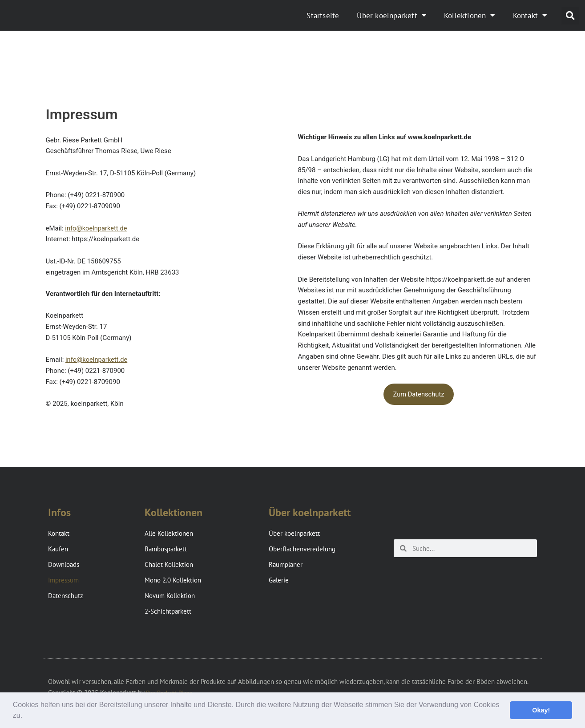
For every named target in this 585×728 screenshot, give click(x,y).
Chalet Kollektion (169, 564)
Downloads (64, 564)
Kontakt (530, 15)
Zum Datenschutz (419, 394)
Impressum (63, 580)
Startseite (323, 16)
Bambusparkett (166, 549)
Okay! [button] (541, 710)
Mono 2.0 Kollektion (173, 580)
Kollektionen (470, 15)
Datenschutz (66, 596)
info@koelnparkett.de (97, 228)
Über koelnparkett (391, 15)
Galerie (279, 580)
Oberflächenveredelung (302, 549)
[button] (26, 716)
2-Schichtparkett (168, 611)
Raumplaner (286, 564)
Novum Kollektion (170, 596)
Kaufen (58, 549)
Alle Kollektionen (169, 533)
